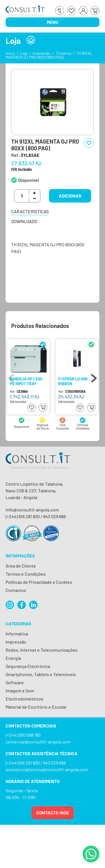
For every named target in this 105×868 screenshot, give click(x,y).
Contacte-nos (53, 813)
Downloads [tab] (24, 221)
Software (15, 682)
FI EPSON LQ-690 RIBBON (73, 381)
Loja (24, 53)
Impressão (42, 53)
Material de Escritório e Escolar (36, 707)
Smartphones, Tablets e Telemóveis (41, 674)
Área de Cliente (21, 566)
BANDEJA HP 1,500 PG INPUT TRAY (26, 381)
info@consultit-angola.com (32, 510)
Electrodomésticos (25, 699)
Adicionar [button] (70, 196)
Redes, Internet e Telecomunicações (42, 650)
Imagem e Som (20, 691)
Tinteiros (64, 53)
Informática (17, 634)
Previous (11, 377)
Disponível (29, 180)
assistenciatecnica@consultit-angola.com (47, 769)
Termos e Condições (26, 574)
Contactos (16, 590)
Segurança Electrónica (28, 666)
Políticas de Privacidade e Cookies (39, 582)
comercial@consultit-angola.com (38, 742)
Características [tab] (30, 211)
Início (10, 53)
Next (94, 377)
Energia (13, 658)
